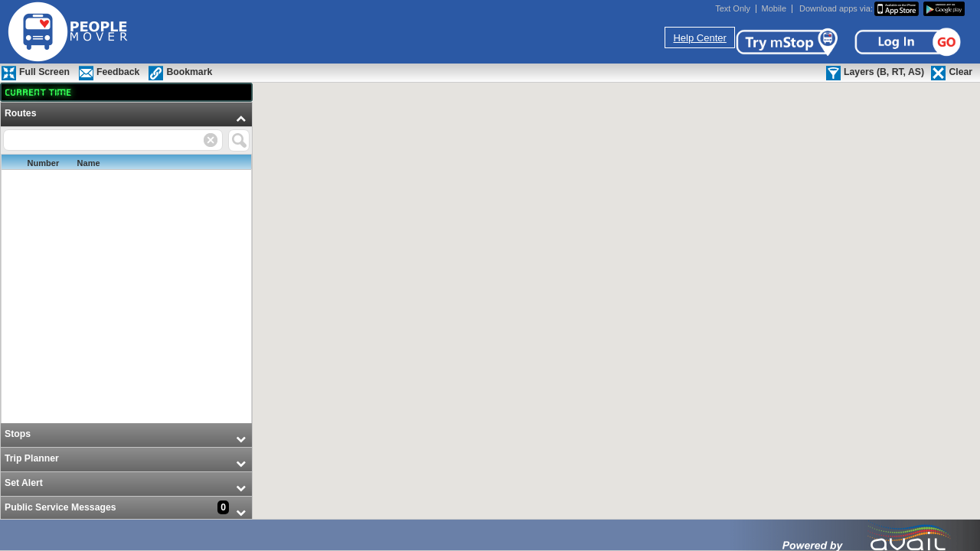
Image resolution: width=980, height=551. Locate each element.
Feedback (118, 72)
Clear (960, 72)
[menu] (126, 312)
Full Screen (44, 72)
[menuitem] (126, 263)
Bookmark (189, 72)
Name (89, 163)
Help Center (699, 38)
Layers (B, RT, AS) (884, 72)
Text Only (733, 9)
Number (44, 163)
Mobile (774, 9)
